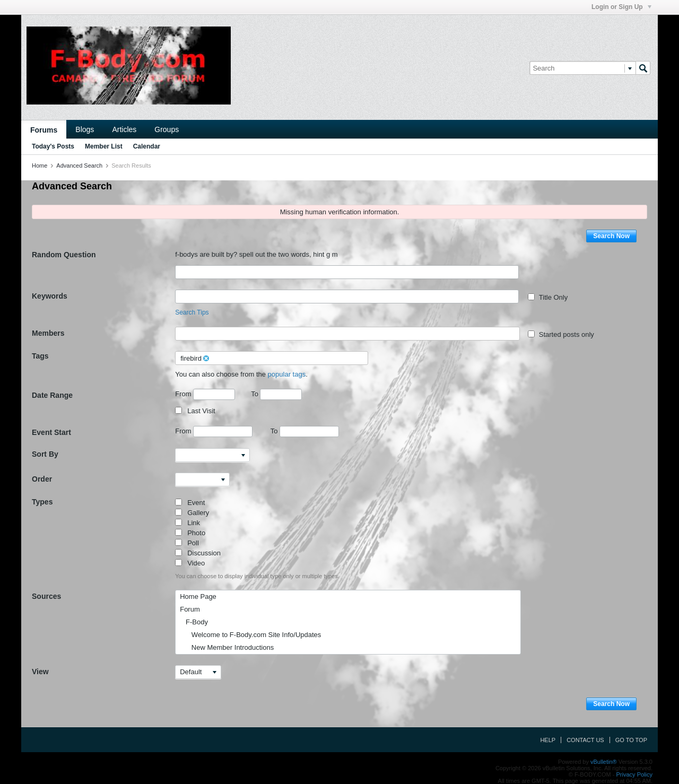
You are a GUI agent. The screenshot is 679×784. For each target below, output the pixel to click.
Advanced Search (79, 165)
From (205, 394)
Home (40, 165)
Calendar (147, 146)
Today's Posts (53, 146)
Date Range (52, 395)
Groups (167, 129)
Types (42, 502)
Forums (44, 130)
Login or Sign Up (621, 7)
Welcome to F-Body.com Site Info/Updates (250, 635)
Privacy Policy (634, 774)
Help (548, 740)
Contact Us (585, 740)
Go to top (631, 740)
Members (48, 333)
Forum (190, 609)
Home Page (198, 596)
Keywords (50, 296)
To (276, 394)
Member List (104, 146)
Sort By (45, 454)
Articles (124, 129)
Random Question (64, 255)
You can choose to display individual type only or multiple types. (257, 576)
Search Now (611, 236)
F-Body (194, 622)
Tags (40, 356)
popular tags (287, 374)
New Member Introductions (227, 647)
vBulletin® (604, 762)
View (40, 672)
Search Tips (192, 312)
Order (42, 479)
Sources (46, 596)
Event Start (51, 432)
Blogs (85, 129)
